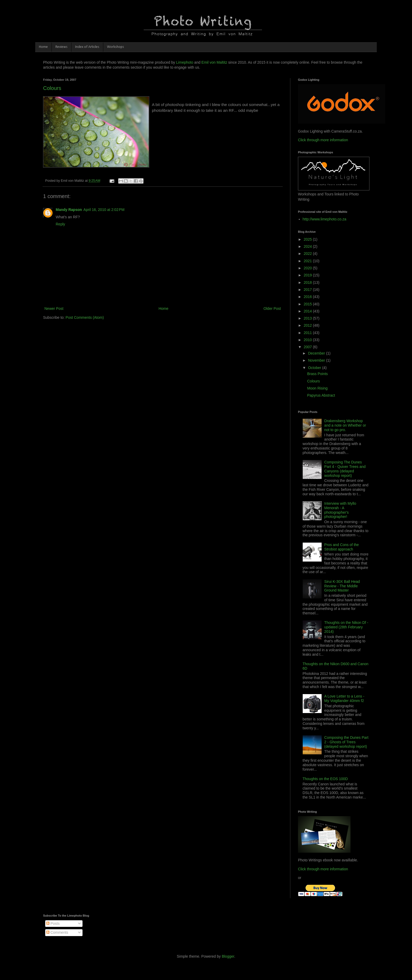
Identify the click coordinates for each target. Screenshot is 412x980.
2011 (308, 333)
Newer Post (54, 309)
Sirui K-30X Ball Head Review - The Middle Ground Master (342, 586)
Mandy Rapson (69, 210)
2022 (308, 254)
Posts (53, 923)
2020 (308, 268)
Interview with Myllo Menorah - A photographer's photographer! (340, 510)
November (317, 360)
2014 (308, 311)
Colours (52, 88)
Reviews (61, 47)
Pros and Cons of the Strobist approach (342, 547)
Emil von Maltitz (214, 62)
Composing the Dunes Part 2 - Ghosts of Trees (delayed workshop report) (346, 742)
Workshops (115, 47)
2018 (308, 282)
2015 (308, 304)
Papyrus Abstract (321, 395)
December (317, 353)
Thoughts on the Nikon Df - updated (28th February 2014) (346, 627)
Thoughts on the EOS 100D (325, 779)
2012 (308, 325)
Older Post (272, 309)
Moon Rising (317, 388)
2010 (308, 340)
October (315, 368)
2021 (308, 261)
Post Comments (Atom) (85, 317)
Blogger (228, 956)
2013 (308, 318)
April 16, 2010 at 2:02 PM (104, 210)
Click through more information (323, 140)
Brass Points (318, 374)
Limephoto (185, 62)
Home (43, 47)
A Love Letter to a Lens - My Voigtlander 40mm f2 (344, 698)
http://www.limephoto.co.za (325, 219)
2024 (308, 246)
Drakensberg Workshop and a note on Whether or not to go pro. (345, 425)
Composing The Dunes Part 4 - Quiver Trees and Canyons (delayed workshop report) (345, 469)
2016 (308, 297)
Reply (60, 224)
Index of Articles (87, 47)
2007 (308, 347)
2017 (308, 290)
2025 (308, 239)
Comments (57, 932)
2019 (308, 275)
